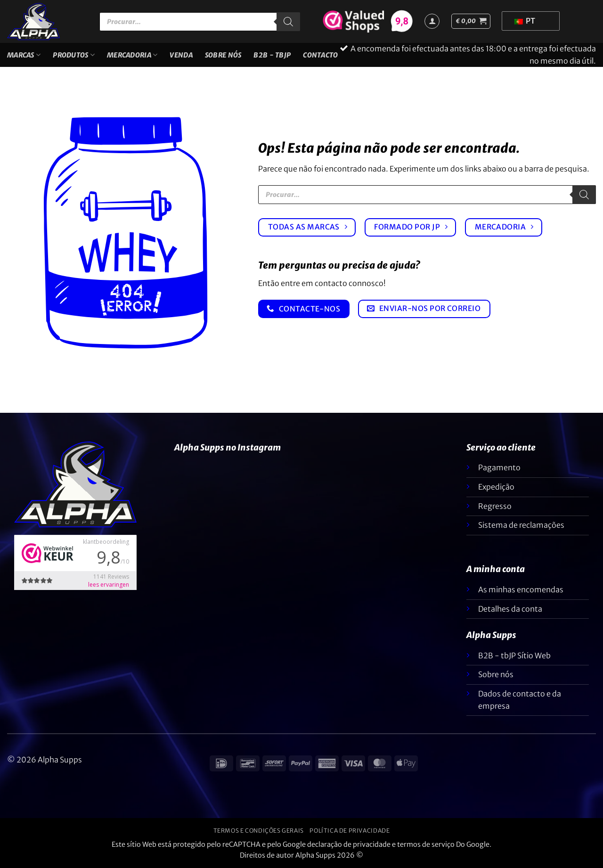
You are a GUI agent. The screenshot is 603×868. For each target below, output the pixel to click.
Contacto (320, 55)
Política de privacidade (350, 831)
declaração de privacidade (349, 844)
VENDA (181, 55)
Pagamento (499, 467)
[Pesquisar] (288, 22)
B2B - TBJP (272, 55)
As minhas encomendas (521, 590)
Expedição (496, 487)
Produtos (74, 55)
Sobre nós (223, 55)
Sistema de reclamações (521, 525)
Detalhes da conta (510, 609)
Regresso (495, 506)
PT (525, 21)
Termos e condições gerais (259, 831)
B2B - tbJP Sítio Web (514, 655)
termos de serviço (426, 844)
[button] (471, 21)
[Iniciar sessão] (432, 21)
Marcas (24, 55)
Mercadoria (132, 55)
